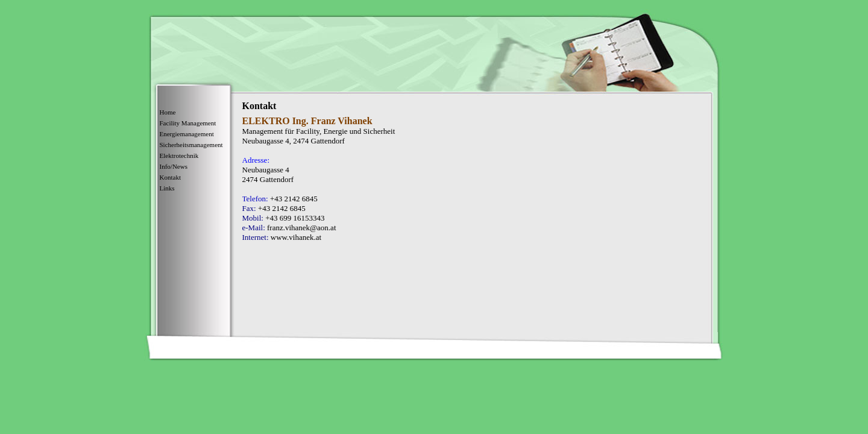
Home (168, 112)
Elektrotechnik (179, 156)
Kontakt (170, 177)
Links (167, 188)
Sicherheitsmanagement (191, 145)
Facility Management (188, 123)
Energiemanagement (187, 134)
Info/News (174, 166)
